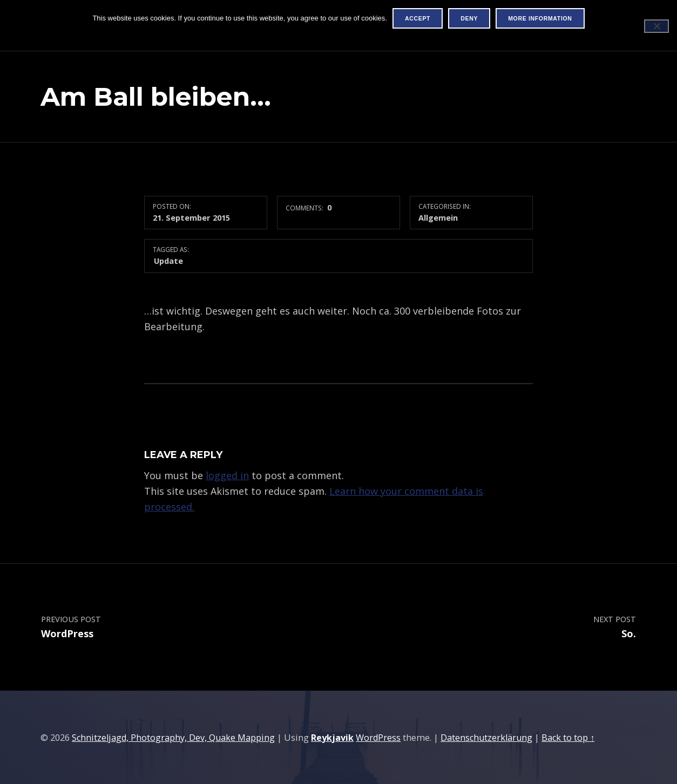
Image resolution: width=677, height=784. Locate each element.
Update (168, 261)
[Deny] (656, 26)
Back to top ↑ (568, 738)
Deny (469, 18)
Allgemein (438, 217)
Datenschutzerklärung (486, 738)
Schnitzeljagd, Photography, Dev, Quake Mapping (173, 738)
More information (540, 18)
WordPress (378, 738)
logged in (227, 475)
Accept (418, 18)
